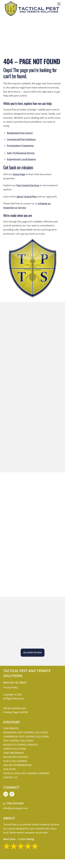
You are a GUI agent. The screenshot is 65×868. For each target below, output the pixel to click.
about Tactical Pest (27, 197)
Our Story (10, 769)
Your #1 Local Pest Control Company (26, 773)
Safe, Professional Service (21, 153)
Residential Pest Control (20, 133)
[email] (6, 794)
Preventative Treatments (20, 146)
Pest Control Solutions (18, 741)
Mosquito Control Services (21, 745)
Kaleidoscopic (19, 708)
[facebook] (12, 794)
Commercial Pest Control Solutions (26, 737)
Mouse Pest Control (16, 757)
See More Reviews (33, 652)
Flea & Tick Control (15, 761)
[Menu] (59, 4)
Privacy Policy (10, 687)
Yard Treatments (14, 753)
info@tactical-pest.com (16, 808)
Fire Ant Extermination (17, 765)
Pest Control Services (28, 185)
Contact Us (10, 777)
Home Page (19, 174)
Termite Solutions (15, 749)
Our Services (11, 728)
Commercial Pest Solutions (21, 139)
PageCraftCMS (20, 712)
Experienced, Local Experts (21, 159)
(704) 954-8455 (15, 803)
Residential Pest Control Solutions (26, 732)
